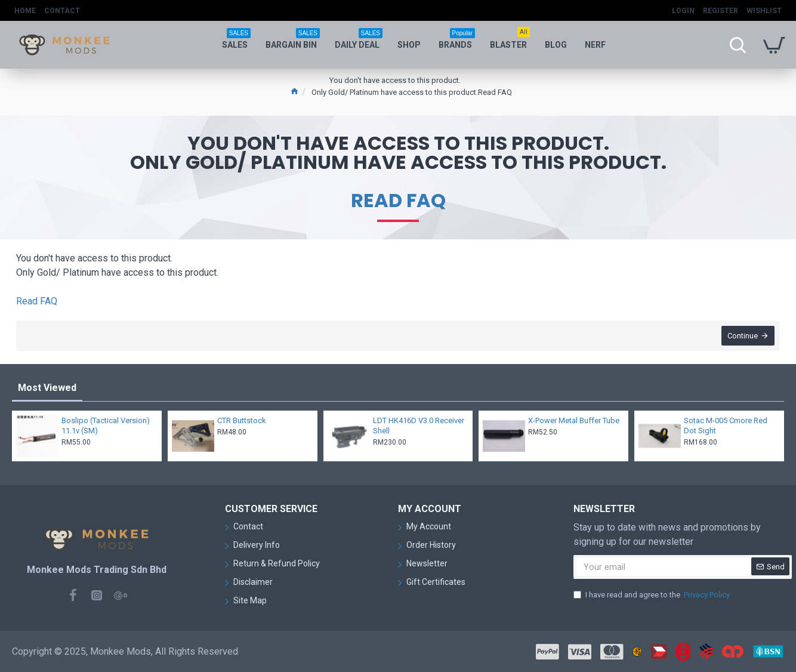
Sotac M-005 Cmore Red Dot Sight (726, 426)
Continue (742, 336)
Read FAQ (398, 201)
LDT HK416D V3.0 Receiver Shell (419, 426)
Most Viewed (47, 388)
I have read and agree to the (652, 595)
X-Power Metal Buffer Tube (574, 420)
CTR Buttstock (242, 420)
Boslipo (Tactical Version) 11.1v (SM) (106, 426)
